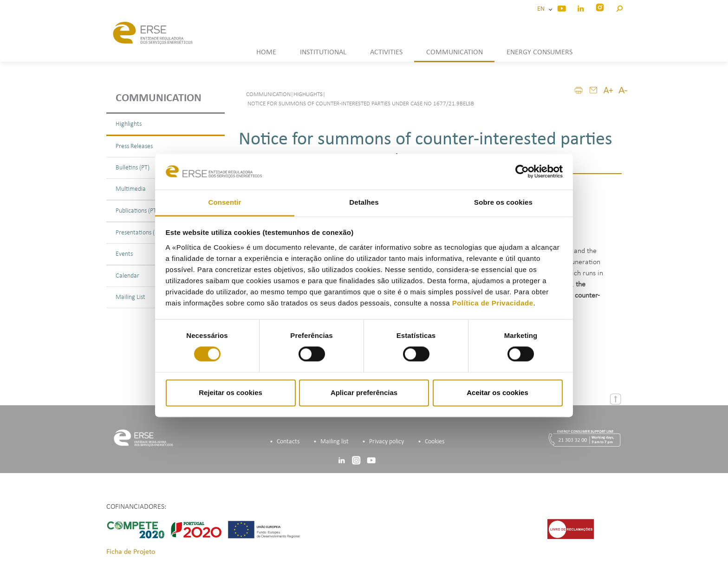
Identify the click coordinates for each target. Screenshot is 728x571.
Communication (159, 98)
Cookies (435, 442)
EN (542, 9)
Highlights (129, 124)
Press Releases (134, 146)
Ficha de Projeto (131, 552)
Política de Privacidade (493, 303)
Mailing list (335, 442)
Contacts (288, 442)
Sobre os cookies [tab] (503, 202)
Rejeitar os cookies (231, 393)
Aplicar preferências (364, 393)
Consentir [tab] (225, 202)
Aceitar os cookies (497, 393)
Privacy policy (387, 442)
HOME (266, 52)
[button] (619, 7)
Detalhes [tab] (364, 202)
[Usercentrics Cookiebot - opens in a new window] (522, 172)
